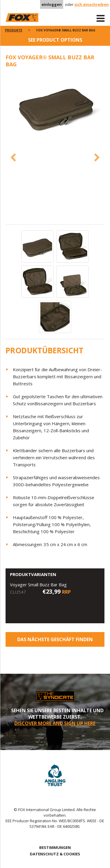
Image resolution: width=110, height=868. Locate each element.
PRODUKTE (14, 30)
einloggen (52, 4)
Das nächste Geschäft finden (55, 639)
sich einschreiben (92, 4)
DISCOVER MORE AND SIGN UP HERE (55, 723)
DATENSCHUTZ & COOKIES (55, 854)
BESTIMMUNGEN (55, 847)
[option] (55, 107)
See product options (55, 40)
